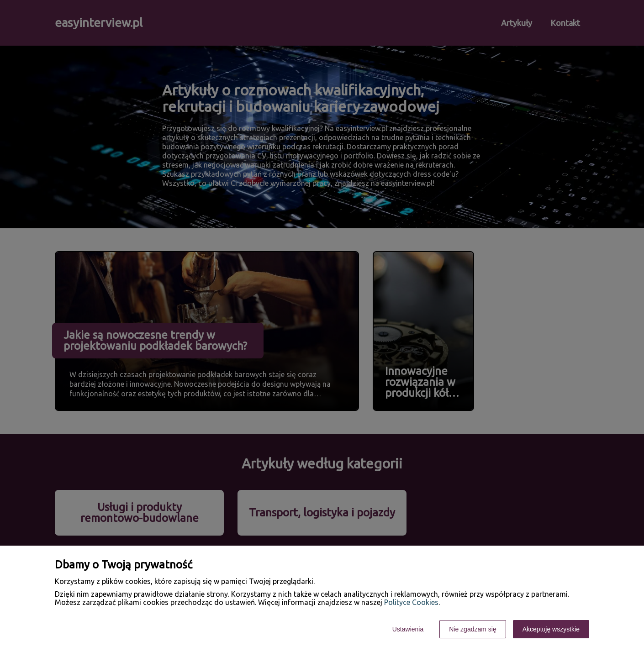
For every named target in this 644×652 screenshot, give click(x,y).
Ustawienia (408, 629)
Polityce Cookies (411, 602)
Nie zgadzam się (473, 629)
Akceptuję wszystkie (551, 629)
